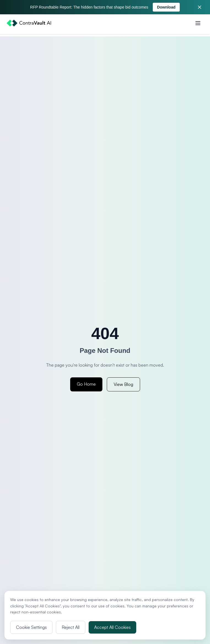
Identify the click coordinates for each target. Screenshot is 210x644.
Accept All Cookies (112, 627)
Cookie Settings (31, 627)
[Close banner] (200, 7)
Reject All (71, 627)
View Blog (123, 384)
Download (166, 7)
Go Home (86, 384)
